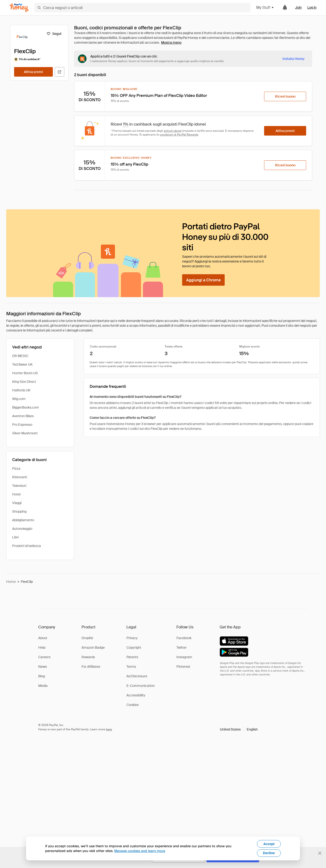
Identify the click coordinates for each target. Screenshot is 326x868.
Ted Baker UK (22, 364)
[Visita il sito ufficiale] (60, 72)
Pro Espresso (22, 425)
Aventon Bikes (23, 416)
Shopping (19, 511)
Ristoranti (20, 477)
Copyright (134, 647)
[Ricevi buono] (285, 96)
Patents (132, 657)
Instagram (184, 657)
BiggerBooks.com (26, 407)
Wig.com (19, 399)
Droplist (87, 638)
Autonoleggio (22, 529)
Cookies (133, 705)
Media (43, 686)
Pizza (16, 468)
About (43, 638)
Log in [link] (312, 7)
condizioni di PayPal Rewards (179, 135)
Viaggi (17, 503)
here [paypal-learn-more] (109, 729)
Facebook (184, 638)
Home (11, 582)
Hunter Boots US (25, 373)
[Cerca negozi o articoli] (142, 8)
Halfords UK (21, 390)
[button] (239, 729)
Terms (131, 667)
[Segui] (54, 34)
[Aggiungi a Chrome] (203, 280)
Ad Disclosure (137, 676)
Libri (15, 537)
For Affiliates (91, 667)
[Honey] (19, 8)
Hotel (16, 494)
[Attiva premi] (33, 72)
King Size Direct (24, 382)
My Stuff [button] (265, 8)
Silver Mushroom (25, 433)
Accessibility (136, 695)
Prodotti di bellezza (27, 546)
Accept (269, 844)
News (43, 667)
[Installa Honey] (293, 59)
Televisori (19, 486)
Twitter (182, 647)
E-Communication (141, 686)
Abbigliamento (23, 520)
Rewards (88, 657)
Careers (44, 657)
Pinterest (183, 667)
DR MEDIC (20, 356)
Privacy (132, 638)
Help (42, 647)
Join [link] (298, 7)
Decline (269, 853)
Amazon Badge (93, 647)
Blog (42, 676)
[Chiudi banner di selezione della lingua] (320, 853)
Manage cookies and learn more (140, 851)
